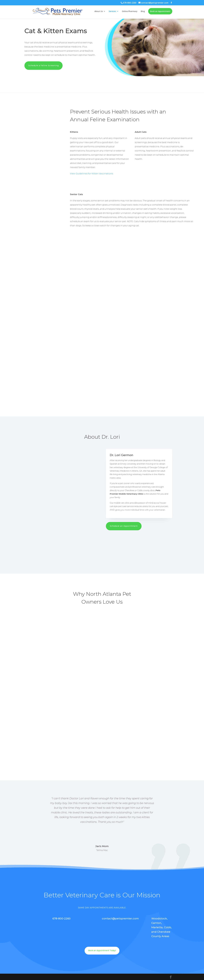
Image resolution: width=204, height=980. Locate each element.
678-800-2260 (130, 3)
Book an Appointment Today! (102, 950)
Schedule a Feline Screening (44, 66)
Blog (143, 11)
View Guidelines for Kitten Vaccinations (91, 174)
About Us (99, 11)
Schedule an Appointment (124, 526)
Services (112, 11)
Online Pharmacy (130, 11)
